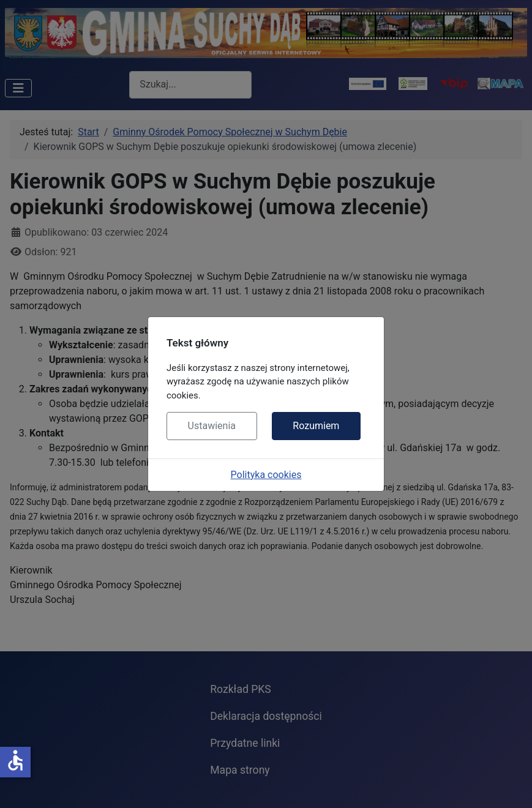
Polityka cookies (266, 475)
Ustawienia (212, 426)
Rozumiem (316, 426)
